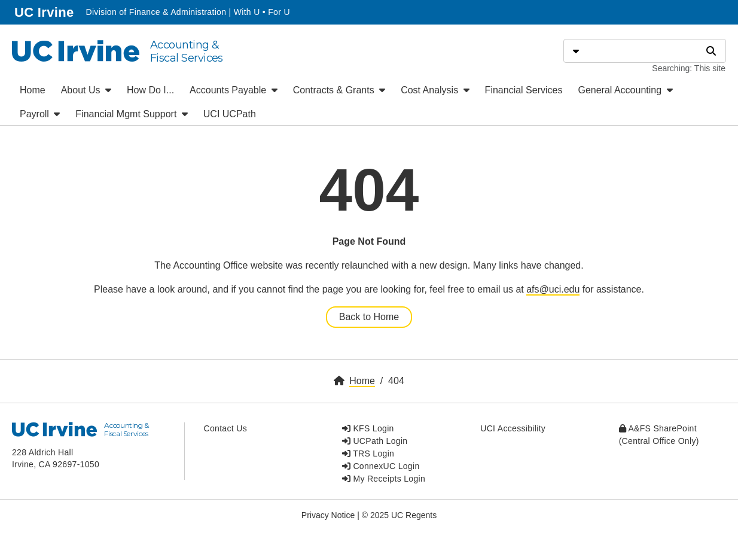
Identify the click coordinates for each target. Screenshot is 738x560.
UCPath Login (375, 441)
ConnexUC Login (381, 466)
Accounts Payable (234, 90)
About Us (86, 90)
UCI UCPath (230, 114)
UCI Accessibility (513, 428)
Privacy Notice (328, 515)
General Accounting (625, 90)
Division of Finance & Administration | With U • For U (187, 12)
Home (33, 90)
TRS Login (368, 454)
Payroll (40, 114)
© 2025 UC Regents (400, 515)
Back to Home (369, 317)
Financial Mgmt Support (131, 114)
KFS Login (368, 428)
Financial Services (524, 90)
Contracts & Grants (339, 90)
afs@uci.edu (553, 289)
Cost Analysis (435, 90)
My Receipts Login (384, 479)
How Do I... (150, 90)
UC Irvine (45, 11)
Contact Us (225, 428)
